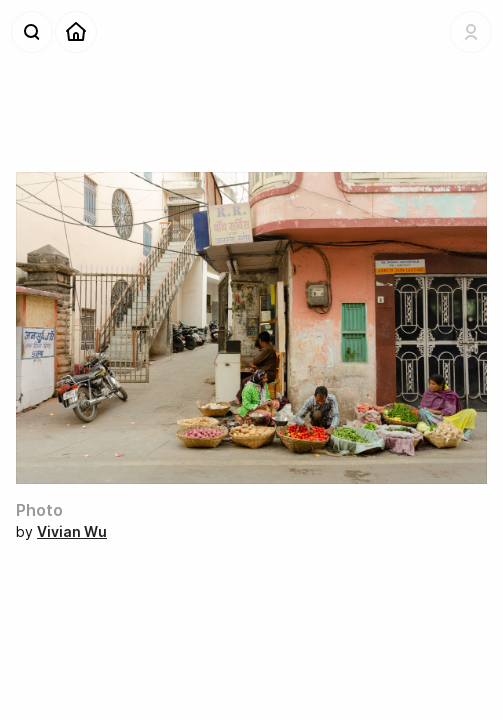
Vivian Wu (72, 531)
